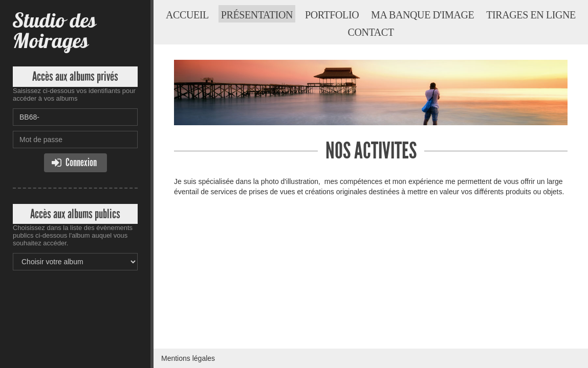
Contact (371, 32)
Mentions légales (188, 358)
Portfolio (332, 15)
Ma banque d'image (422, 15)
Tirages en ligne (531, 15)
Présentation (257, 15)
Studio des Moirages (54, 30)
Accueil (187, 15)
